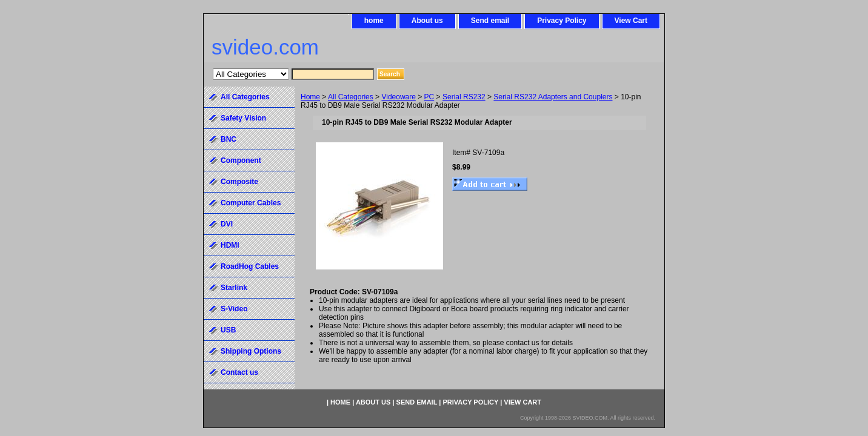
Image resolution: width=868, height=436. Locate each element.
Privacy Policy (562, 21)
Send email (490, 21)
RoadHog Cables (250, 266)
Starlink (234, 288)
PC (429, 97)
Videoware (398, 97)
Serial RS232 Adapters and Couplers (553, 97)
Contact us (239, 372)
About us (427, 21)
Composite (239, 182)
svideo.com (265, 47)
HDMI (230, 245)
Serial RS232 (464, 97)
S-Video (234, 309)
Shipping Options (251, 351)
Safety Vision (243, 118)
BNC (229, 139)
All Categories (351, 97)
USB (228, 330)
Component (241, 160)
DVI (227, 224)
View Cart (631, 21)
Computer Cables (251, 203)
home (374, 21)
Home (310, 97)
